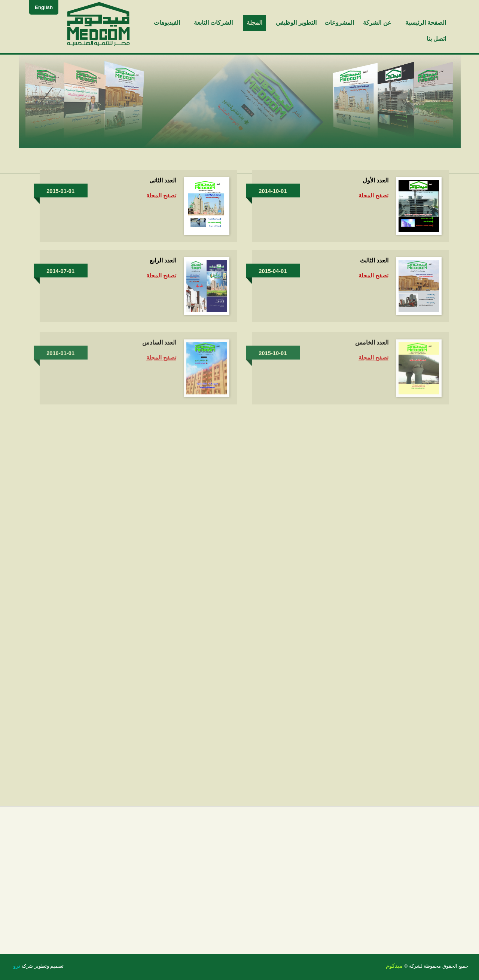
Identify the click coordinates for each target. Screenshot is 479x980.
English (44, 7)
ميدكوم (394, 966)
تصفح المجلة (373, 196)
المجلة (254, 23)
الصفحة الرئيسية (426, 23)
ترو (17, 966)
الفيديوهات (167, 23)
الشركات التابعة (213, 23)
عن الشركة (377, 23)
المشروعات (339, 23)
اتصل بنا (436, 39)
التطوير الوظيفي (296, 23)
